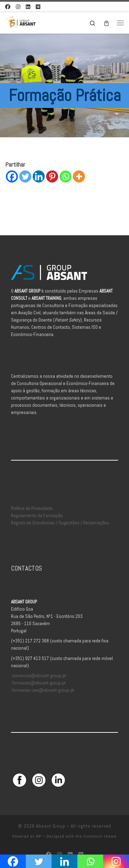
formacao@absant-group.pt (39, 683)
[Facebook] (12, 176)
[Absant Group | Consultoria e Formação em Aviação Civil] (21, 22)
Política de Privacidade (32, 508)
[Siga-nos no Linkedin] (28, 7)
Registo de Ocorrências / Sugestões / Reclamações (60, 523)
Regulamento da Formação (37, 516)
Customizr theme (100, 836)
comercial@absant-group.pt (39, 676)
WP (39, 836)
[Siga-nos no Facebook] (8, 7)
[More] (79, 176)
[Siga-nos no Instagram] (18, 7)
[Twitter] (25, 176)
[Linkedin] (39, 176)
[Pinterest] (52, 176)
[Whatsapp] (66, 176)
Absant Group (51, 826)
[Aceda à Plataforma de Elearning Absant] (38, 7)
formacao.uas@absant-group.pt (43, 690)
